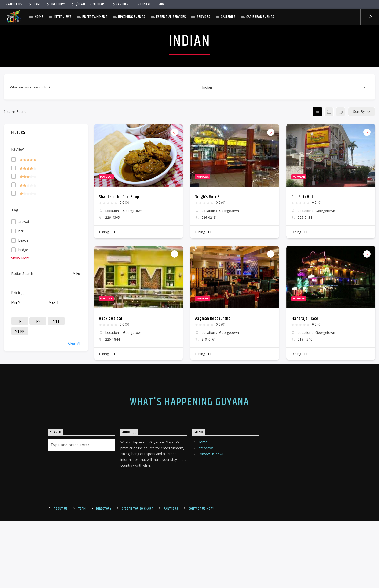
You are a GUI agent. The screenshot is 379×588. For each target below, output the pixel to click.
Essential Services (171, 17)
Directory (55, 4)
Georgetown (133, 358)
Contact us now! (151, 4)
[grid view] (317, 259)
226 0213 (209, 364)
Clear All (74, 490)
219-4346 (305, 486)
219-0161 (209, 486)
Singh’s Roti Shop (210, 344)
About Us (13, 4)
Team (34, 4)
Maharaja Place (305, 466)
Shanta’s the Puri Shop (119, 344)
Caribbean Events (260, 17)
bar (21, 378)
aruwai (24, 368)
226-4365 (113, 364)
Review (17, 296)
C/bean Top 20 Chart (88, 4)
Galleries (228, 17)
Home (39, 17)
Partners (121, 4)
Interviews (63, 17)
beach (23, 387)
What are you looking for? (30, 234)
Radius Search (22, 420)
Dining (104, 379)
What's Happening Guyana (189, 549)
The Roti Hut (302, 344)
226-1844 (113, 486)
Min (14, 449)
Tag (15, 357)
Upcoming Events (132, 17)
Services (203, 17)
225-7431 (305, 364)
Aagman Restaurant (213, 466)
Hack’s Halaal (111, 466)
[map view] (341, 259)
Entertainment (95, 17)
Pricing (17, 440)
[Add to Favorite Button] (175, 279)
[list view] (329, 259)
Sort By (359, 259)
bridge (23, 397)
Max (52, 449)
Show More (21, 405)
